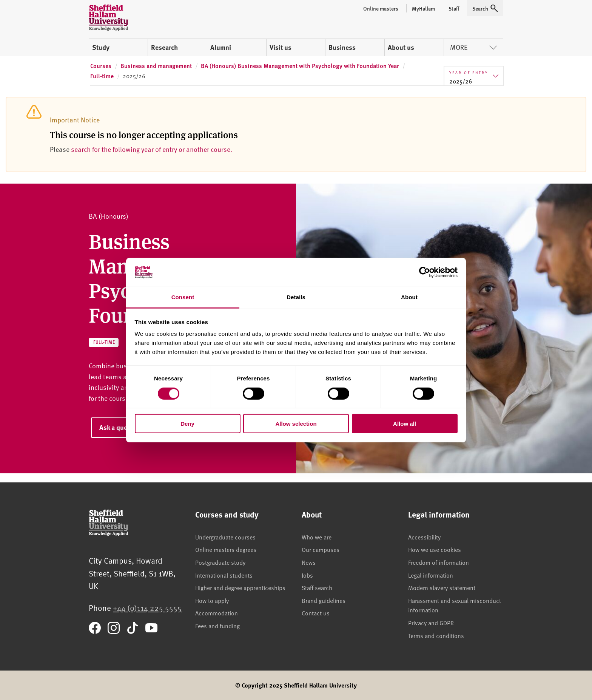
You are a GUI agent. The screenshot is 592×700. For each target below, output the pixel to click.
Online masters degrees (226, 549)
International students (224, 575)
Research (164, 47)
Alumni (221, 47)
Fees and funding (217, 626)
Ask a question (121, 427)
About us (401, 47)
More (473, 47)
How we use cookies (435, 549)
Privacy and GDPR (431, 623)
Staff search (317, 587)
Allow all (405, 424)
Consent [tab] (183, 297)
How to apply (212, 600)
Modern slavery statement (442, 587)
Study (101, 47)
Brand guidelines (324, 600)
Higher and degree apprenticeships (240, 587)
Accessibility (424, 537)
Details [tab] (296, 297)
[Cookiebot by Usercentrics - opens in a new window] (425, 272)
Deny (187, 424)
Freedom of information (439, 562)
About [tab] (409, 297)
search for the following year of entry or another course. (152, 149)
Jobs (307, 575)
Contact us (316, 613)
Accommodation (217, 613)
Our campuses (321, 549)
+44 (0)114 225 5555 (147, 608)
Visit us (281, 47)
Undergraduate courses (225, 537)
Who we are (317, 537)
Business (342, 47)
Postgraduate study (220, 562)
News (309, 562)
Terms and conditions (436, 635)
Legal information (431, 575)
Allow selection (296, 424)
